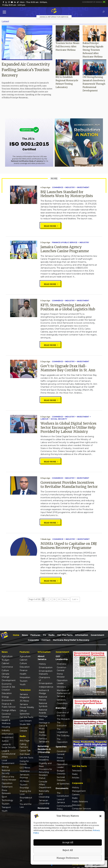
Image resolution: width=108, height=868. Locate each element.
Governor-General (62, 669)
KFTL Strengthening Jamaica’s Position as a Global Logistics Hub (68, 307)
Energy (5, 697)
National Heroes (43, 698)
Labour (44, 419)
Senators (61, 700)
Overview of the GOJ (63, 714)
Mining (5, 767)
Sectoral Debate (24, 729)
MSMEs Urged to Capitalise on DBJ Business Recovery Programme (69, 546)
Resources (43, 808)
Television (77, 771)
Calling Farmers (24, 746)
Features (35, 635)
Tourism (6, 804)
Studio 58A (25, 724)
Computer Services (81, 809)
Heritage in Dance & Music (44, 726)
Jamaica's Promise (24, 776)
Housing (6, 727)
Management (79, 791)
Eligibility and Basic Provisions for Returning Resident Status (45, 771)
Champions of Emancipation (46, 680)
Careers (76, 795)
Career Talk (25, 751)
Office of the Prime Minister (9, 778)
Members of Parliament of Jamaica (63, 693)
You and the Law (26, 806)
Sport (4, 797)
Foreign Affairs (9, 710)
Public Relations (80, 802)
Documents (62, 788)
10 (54, 599)
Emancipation (46, 667)
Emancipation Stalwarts (46, 672)
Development (9, 680)
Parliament (7, 787)
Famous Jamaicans (44, 740)
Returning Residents (44, 758)
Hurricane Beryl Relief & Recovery (71, 640)
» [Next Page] (68, 599)
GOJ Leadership (62, 658)
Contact (46, 640)
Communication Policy (64, 807)
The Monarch (63, 719)
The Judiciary (63, 736)
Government (97, 635)
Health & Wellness (6, 722)
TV (44, 635)
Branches (61, 708)
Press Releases (6, 792)
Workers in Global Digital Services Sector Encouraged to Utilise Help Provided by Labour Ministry (68, 428)
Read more (51, 226)
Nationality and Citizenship (44, 794)
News (25, 635)
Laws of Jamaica (61, 801)
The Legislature (62, 731)
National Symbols (43, 705)
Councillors (62, 703)
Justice (5, 741)
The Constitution (63, 794)
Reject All (68, 850)
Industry (70, 187)
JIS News (24, 701)
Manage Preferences (68, 858)
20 (59, 599)
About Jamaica (42, 658)
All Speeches (63, 784)
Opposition (7, 783)
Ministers (61, 687)
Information (82, 635)
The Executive (62, 724)
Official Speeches (25, 712)
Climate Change (6, 675)
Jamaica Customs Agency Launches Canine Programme (65, 249)
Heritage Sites (43, 718)
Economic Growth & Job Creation (8, 687)
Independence (46, 687)
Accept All (68, 842)
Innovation (25, 677)
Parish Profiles (43, 734)
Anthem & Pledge (44, 692)
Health (23, 674)
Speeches (61, 747)
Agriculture (7, 656)
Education (7, 693)
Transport (6, 807)
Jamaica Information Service (54, 17)
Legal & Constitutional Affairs (9, 754)
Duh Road (25, 754)
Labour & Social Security (9, 746)
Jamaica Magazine (25, 696)
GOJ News (25, 768)
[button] (100, 816)
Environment (8, 700)
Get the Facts (65, 635)
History (42, 664)
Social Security (59, 419)
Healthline (25, 771)
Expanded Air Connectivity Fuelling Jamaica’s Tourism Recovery (26, 70)
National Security (6, 772)
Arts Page (25, 741)
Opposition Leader (62, 682)
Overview (61, 664)
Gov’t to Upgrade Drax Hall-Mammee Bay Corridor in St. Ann (68, 368)
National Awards (43, 711)
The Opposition (62, 741)
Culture (5, 670)
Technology (7, 800)
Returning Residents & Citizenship (44, 749)
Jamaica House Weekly (27, 706)
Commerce (58, 187)
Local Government (8, 762)
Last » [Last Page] (75, 599)
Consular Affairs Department (45, 785)
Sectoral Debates (61, 779)
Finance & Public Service (65, 242)
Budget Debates (61, 772)
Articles (76, 778)
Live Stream (26, 721)
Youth (5, 811)
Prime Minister (61, 675)
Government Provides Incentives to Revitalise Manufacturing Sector (69, 485)
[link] (3, 2)
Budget (5, 660)
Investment (83, 187)
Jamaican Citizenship (44, 802)
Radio (52, 635)
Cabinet (5, 663)
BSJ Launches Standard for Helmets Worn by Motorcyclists (67, 194)
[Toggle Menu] (5, 12)
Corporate (33, 640)
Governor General (6, 715)
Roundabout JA (26, 799)
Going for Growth (24, 763)
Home (16, 635)
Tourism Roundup (24, 786)
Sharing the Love (25, 793)
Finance (24, 670)
